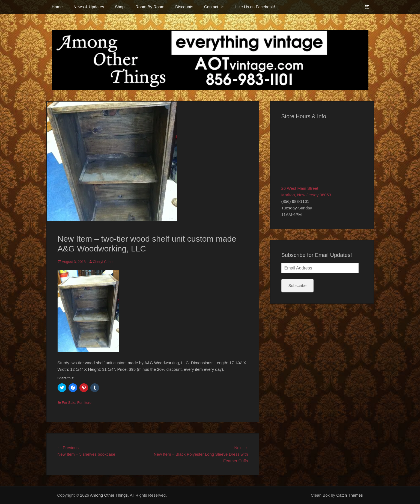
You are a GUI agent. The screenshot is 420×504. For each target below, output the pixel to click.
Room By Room (150, 7)
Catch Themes (349, 495)
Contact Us (214, 7)
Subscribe (298, 285)
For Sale (69, 403)
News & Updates (89, 7)
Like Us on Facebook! (255, 7)
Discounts (184, 7)
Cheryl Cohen (104, 262)
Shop (120, 7)
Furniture (84, 403)
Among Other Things (109, 495)
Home (57, 7)
